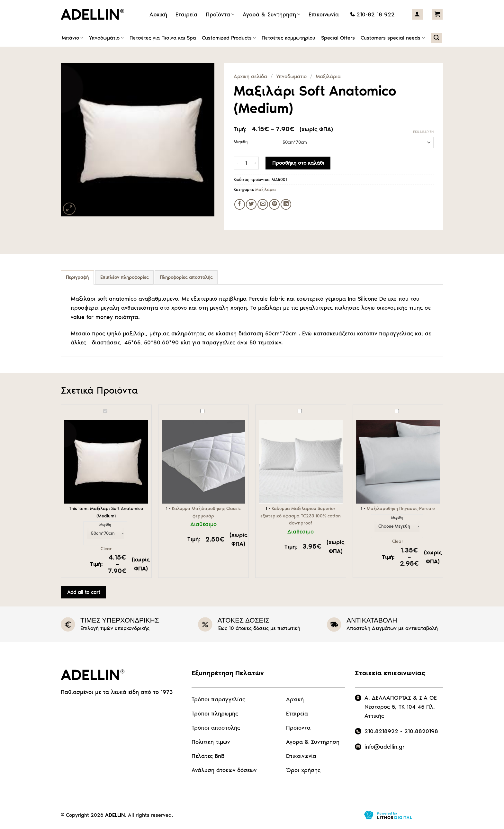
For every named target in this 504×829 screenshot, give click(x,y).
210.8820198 (421, 731)
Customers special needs (393, 38)
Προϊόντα (220, 14)
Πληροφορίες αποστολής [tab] (186, 277)
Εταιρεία (186, 14)
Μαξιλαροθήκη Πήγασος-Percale (356, 408)
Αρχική (158, 14)
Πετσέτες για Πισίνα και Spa (163, 38)
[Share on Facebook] (240, 204)
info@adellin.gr (385, 747)
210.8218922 (381, 731)
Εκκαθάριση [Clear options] (423, 132)
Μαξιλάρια (328, 76)
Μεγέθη (241, 142)
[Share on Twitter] (251, 204)
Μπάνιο (72, 38)
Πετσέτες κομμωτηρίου (288, 38)
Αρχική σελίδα (250, 76)
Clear (106, 549)
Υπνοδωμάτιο (106, 38)
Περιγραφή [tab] (77, 277)
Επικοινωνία (324, 14)
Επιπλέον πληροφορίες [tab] (124, 277)
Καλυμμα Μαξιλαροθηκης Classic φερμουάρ (162, 408)
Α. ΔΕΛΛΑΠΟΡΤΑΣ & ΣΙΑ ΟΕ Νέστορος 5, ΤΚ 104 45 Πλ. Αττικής (401, 707)
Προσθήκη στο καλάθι (298, 163)
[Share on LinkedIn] (286, 204)
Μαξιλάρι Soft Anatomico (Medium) (64, 408)
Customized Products (229, 38)
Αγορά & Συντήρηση (271, 14)
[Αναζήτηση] (436, 38)
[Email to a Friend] (263, 204)
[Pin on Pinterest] (274, 204)
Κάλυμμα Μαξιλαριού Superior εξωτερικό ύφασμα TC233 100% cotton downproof (259, 408)
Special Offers (338, 38)
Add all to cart (84, 592)
